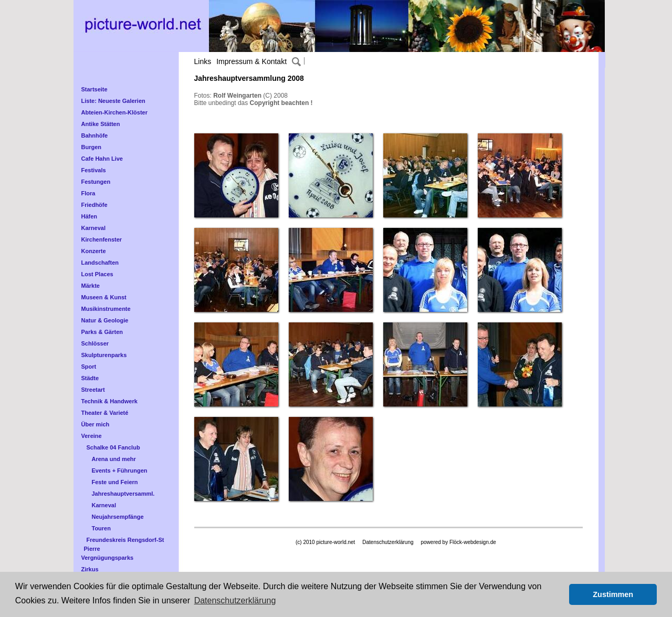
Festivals (94, 170)
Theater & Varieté (105, 413)
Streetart (93, 390)
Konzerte (94, 251)
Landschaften (100, 263)
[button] (558, 594)
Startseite (94, 89)
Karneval (93, 228)
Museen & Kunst (104, 297)
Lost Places (97, 274)
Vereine (92, 436)
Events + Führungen (120, 470)
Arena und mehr (114, 459)
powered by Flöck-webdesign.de (458, 542)
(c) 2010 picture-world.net (325, 542)
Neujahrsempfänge (118, 517)
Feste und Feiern (115, 482)
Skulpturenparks (104, 355)
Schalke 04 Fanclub (113, 447)
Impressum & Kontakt (251, 61)
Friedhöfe (94, 205)
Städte (90, 378)
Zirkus (90, 569)
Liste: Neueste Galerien (113, 101)
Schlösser (95, 343)
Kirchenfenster (102, 239)
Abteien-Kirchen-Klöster (115, 112)
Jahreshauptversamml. (123, 494)
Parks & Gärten (102, 332)
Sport (89, 367)
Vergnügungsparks (108, 558)
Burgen (92, 147)
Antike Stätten (101, 124)
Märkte (91, 286)
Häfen (90, 216)
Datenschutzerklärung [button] (235, 600)
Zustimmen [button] (613, 594)
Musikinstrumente (106, 309)
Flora (88, 193)
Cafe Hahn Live (102, 159)
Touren (101, 528)
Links (203, 61)
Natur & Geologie (105, 320)
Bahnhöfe (95, 135)
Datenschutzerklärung (388, 542)
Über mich (96, 424)
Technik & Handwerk (109, 401)
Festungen (96, 182)
